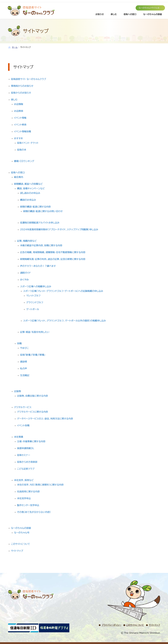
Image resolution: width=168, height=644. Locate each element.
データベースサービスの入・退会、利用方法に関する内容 (45, 419)
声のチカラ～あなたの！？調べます (38, 266)
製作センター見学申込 (28, 505)
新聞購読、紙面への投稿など (28, 184)
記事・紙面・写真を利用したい (35, 332)
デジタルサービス (23, 407)
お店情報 (19, 104)
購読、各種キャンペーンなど (31, 188)
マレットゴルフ (33, 296)
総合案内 (19, 177)
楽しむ (114, 14)
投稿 (19, 343)
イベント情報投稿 (23, 131)
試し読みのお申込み (30, 193)
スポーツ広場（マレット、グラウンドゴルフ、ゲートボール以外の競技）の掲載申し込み (65, 321)
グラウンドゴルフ (35, 302)
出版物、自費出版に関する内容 (33, 396)
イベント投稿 (23, 425)
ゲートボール (33, 309)
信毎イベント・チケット (28, 143)
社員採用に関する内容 (28, 492)
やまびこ (25, 348)
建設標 (24, 362)
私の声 (24, 368)
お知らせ (100, 14)
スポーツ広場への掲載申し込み (36, 286)
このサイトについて (21, 544)
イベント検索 (20, 125)
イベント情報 (20, 118)
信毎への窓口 (130, 14)
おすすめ (19, 138)
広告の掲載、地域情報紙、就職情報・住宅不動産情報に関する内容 (53, 252)
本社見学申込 (24, 498)
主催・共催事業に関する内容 (31, 441)
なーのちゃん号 (22, 533)
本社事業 (19, 437)
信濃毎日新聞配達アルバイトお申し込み (40, 223)
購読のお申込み (28, 200)
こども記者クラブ (26, 469)
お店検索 (19, 111)
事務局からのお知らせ (22, 86)
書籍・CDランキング (24, 161)
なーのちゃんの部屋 (153, 14)
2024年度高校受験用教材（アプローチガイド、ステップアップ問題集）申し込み (59, 229)
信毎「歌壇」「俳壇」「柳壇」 (33, 355)
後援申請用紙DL (26, 448)
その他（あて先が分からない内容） (34, 512)
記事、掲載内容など (27, 241)
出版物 (18, 391)
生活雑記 (25, 375)
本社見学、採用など (24, 480)
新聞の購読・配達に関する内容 (36, 207)
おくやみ (25, 280)
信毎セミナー (24, 455)
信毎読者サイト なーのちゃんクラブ (29, 79)
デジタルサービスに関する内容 (33, 412)
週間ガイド (25, 273)
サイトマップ (17, 551)
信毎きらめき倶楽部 (27, 462)
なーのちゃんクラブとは (149, 8)
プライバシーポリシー (111, 625)
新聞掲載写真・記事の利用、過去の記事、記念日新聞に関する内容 (53, 259)
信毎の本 (22, 150)
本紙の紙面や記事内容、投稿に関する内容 (41, 245)
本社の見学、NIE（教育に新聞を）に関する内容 (40, 485)
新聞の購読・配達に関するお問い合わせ (43, 211)
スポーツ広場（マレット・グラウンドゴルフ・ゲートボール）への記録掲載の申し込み (63, 291)
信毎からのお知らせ (21, 93)
